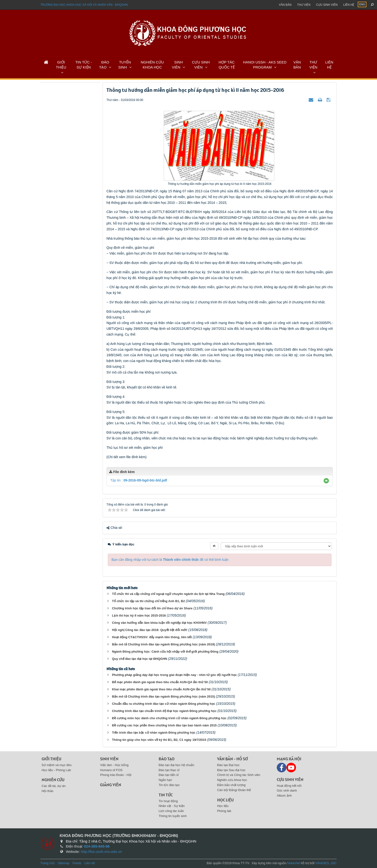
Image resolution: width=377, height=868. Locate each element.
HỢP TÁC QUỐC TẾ (226, 65)
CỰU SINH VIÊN (201, 65)
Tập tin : (139, 480)
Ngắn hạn (165, 780)
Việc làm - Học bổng (114, 765)
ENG (362, 4)
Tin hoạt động (168, 801)
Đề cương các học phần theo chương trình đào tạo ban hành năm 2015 (164, 725)
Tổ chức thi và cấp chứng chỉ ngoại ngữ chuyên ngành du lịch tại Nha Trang (168, 594)
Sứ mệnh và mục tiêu (57, 765)
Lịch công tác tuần (171, 811)
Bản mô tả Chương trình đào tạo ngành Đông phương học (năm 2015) (163, 696)
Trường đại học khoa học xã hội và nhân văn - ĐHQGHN (84, 5)
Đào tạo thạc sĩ (169, 770)
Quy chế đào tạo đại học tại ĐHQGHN (140, 659)
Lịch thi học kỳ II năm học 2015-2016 (139, 615)
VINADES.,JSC (326, 863)
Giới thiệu (51, 759)
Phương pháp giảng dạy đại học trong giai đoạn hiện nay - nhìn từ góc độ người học (174, 675)
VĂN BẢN (297, 65)
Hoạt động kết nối (289, 786)
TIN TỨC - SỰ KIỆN (84, 65)
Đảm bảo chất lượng (231, 785)
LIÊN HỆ (329, 65)
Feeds (77, 863)
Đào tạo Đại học (228, 765)
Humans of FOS (111, 770)
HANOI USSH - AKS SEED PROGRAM (265, 65)
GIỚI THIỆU (61, 65)
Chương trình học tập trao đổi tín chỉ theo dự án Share (152, 608)
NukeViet (294, 863)
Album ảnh (284, 796)
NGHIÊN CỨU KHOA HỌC (152, 65)
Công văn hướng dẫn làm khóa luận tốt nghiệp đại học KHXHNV (159, 623)
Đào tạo (167, 759)
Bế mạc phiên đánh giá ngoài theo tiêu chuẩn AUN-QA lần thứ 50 (160, 682)
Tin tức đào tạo (169, 785)
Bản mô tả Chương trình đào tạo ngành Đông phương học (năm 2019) (163, 644)
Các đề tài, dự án (54, 786)
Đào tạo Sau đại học (231, 770)
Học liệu (225, 800)
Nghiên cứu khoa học (232, 780)
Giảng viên (111, 785)
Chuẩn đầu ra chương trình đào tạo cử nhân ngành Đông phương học (164, 704)
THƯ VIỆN (313, 65)
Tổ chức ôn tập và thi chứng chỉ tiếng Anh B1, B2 (148, 601)
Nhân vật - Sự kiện (172, 806)
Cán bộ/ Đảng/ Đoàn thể (234, 790)
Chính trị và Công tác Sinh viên (239, 775)
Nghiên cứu (53, 780)
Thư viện (304, 5)
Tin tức (166, 795)
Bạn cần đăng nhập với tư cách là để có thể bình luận (170, 560)
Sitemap (63, 863)
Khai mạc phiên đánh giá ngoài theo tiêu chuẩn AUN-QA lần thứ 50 (161, 689)
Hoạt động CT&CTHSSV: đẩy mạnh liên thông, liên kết (152, 637)
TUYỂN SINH (125, 65)
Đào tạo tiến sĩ (169, 775)
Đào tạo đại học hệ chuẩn (176, 765)
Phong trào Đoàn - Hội (116, 775)
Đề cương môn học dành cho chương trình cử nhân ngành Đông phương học (169, 718)
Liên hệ (349, 5)
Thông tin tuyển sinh (173, 816)
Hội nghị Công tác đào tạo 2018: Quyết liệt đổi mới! (150, 630)
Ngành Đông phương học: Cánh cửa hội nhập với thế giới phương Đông (165, 652)
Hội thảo (47, 791)
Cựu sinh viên (327, 5)
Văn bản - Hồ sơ (232, 759)
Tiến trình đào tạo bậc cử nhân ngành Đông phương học (154, 733)
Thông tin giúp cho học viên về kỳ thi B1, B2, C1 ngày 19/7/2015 (159, 740)
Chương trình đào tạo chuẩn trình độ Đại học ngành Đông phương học (164, 711)
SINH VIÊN (177, 65)
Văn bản (285, 5)
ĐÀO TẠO (104, 65)
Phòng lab (224, 811)
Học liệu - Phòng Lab (56, 770)
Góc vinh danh (287, 790)
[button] (326, 481)
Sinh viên (109, 759)
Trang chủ (47, 863)
